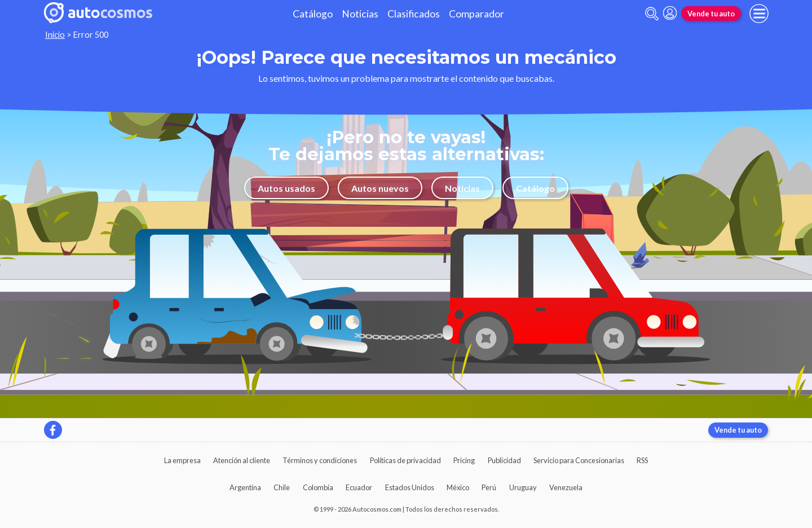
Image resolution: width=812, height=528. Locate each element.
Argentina (245, 487)
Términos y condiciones (320, 460)
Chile (282, 487)
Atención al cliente (242, 460)
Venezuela (566, 487)
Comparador (476, 14)
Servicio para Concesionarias (579, 460)
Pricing (464, 460)
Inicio (55, 35)
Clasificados (414, 14)
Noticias (360, 14)
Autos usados (286, 188)
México (458, 487)
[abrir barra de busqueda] (652, 14)
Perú (489, 487)
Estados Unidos (410, 487)
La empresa (182, 460)
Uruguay (523, 487)
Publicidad (504, 460)
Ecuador (359, 487)
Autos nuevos (380, 188)
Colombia (318, 487)
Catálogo (313, 14)
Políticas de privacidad (405, 460)
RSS (642, 460)
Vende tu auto (711, 14)
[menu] (759, 14)
